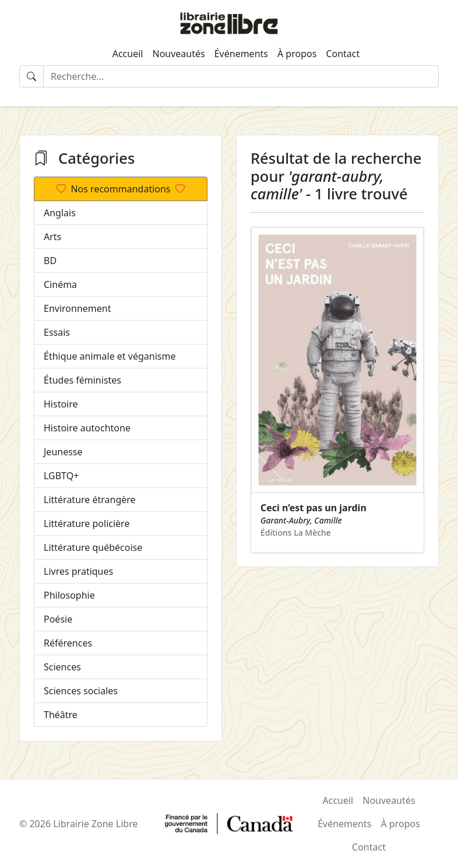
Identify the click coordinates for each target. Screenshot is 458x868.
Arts (52, 237)
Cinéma (60, 284)
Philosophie (69, 595)
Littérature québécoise (93, 547)
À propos (297, 54)
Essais (57, 332)
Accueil (128, 54)
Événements (241, 54)
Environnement (77, 308)
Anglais (60, 213)
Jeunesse (63, 452)
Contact (343, 54)
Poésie (58, 619)
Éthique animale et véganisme (110, 356)
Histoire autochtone (87, 428)
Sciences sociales (81, 691)
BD (50, 261)
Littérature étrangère (90, 500)
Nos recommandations (120, 189)
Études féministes (82, 380)
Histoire (61, 404)
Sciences (62, 667)
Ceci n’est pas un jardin (313, 508)
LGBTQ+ (61, 476)
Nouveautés (178, 54)
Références (68, 643)
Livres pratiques (78, 571)
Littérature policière (87, 523)
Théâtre (61, 715)
